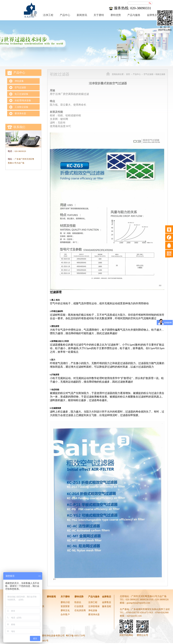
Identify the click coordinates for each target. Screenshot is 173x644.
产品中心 (137, 74)
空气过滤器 (148, 74)
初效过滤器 (160, 74)
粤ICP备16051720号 (76, 636)
